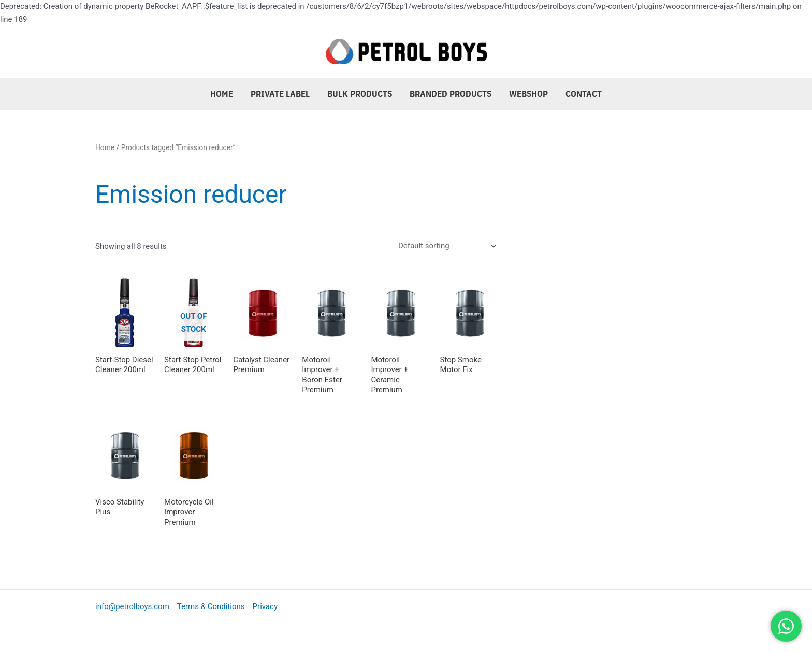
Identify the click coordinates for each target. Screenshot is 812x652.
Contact (584, 94)
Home (222, 94)
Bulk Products (360, 94)
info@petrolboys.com (132, 606)
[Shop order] (445, 246)
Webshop (528, 94)
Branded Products (451, 94)
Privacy (265, 606)
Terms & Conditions (211, 606)
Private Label (280, 94)
